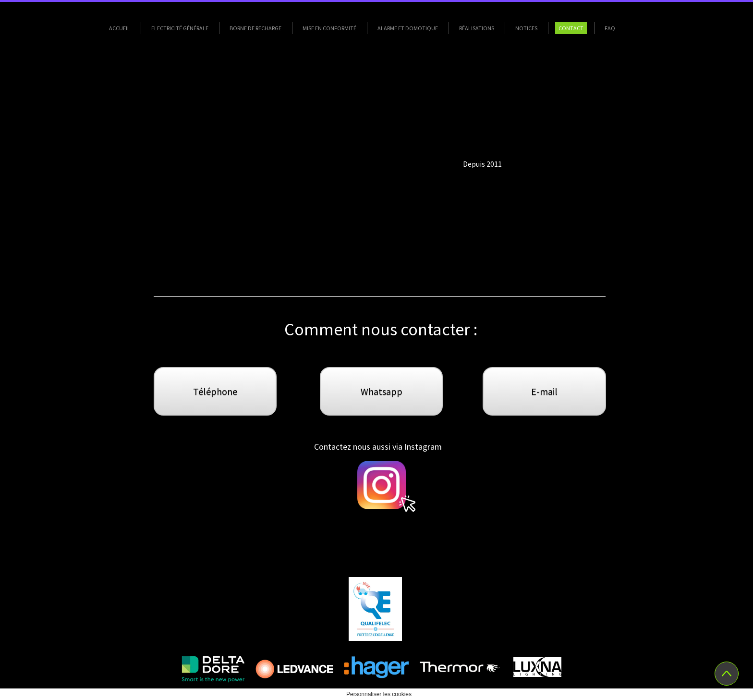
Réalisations (477, 28)
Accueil (120, 28)
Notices (526, 28)
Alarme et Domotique (408, 28)
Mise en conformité (329, 28)
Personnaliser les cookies (379, 694)
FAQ (610, 28)
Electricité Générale (180, 28)
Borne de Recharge (255, 28)
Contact (571, 28)
